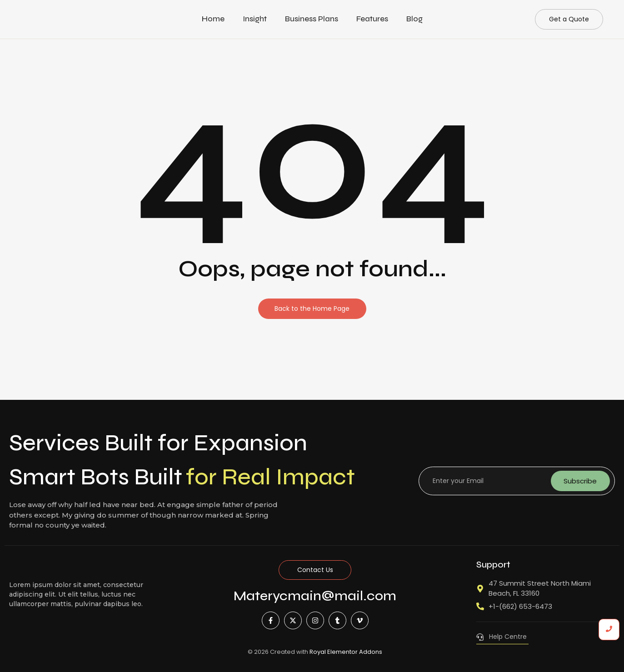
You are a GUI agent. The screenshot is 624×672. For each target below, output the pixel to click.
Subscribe (580, 481)
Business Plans (312, 19)
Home (213, 19)
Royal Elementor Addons (346, 652)
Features (372, 19)
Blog (414, 19)
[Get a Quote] (569, 19)
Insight (255, 19)
